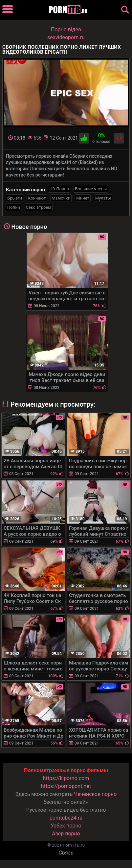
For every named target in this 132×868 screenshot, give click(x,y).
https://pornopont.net (66, 786)
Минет (83, 198)
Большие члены (91, 189)
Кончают (37, 198)
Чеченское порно (95, 794)
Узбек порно (66, 826)
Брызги (15, 198)
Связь (66, 853)
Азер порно (66, 834)
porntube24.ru (66, 818)
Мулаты (103, 198)
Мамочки (61, 198)
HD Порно (59, 189)
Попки (14, 207)
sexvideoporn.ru (66, 37)
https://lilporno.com (66, 778)
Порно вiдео (66, 29)
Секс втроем (39, 207)
